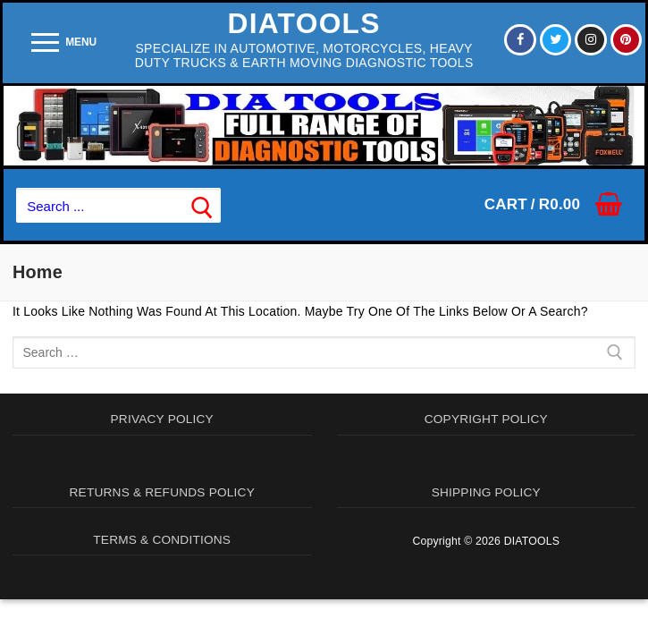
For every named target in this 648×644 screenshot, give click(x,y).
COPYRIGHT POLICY (486, 419)
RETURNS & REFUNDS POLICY (162, 493)
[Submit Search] (202, 205)
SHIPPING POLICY (486, 493)
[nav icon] (64, 43)
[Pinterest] (626, 39)
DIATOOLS (304, 23)
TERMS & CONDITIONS (162, 540)
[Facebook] (518, 39)
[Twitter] (554, 39)
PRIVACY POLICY (162, 419)
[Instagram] (590, 39)
